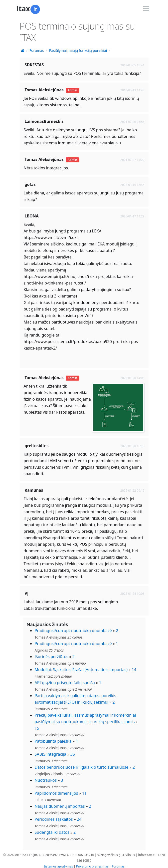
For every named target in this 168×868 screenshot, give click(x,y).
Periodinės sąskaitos (54, 815)
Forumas (37, 50)
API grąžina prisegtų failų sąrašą (65, 679)
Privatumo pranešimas (92, 862)
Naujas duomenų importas (60, 802)
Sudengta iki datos (52, 828)
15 (37, 724)
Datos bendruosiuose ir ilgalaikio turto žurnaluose (82, 763)
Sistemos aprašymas (58, 862)
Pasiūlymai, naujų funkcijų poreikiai (78, 50)
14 (134, 666)
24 (79, 815)
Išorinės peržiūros (52, 653)
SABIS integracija (51, 750)
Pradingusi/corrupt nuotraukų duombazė (73, 627)
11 (84, 789)
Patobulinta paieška (53, 737)
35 (73, 750)
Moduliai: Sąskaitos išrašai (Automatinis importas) (81, 666)
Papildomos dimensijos (56, 789)
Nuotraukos (46, 776)
